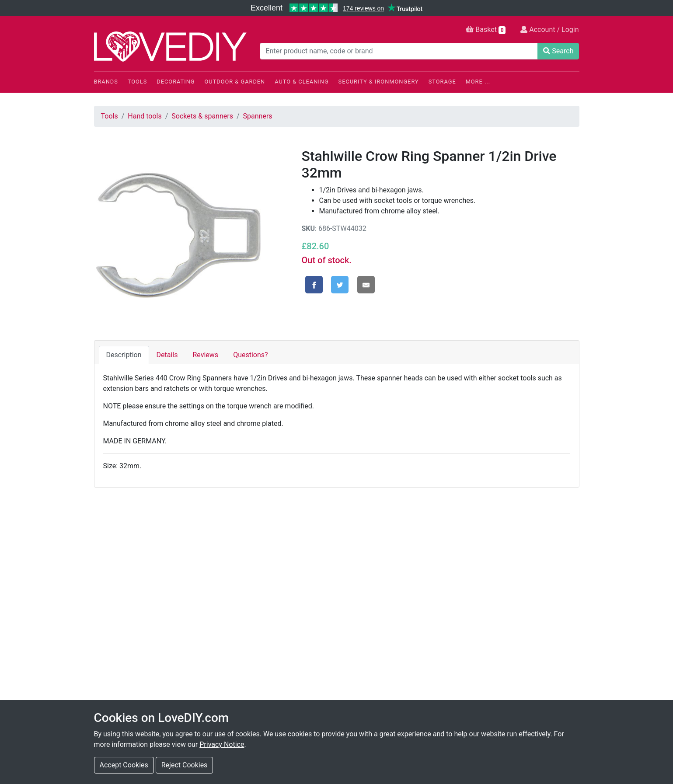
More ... (478, 82)
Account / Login (549, 30)
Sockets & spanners (202, 116)
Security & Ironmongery (379, 82)
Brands (106, 82)
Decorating (176, 82)
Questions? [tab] (250, 355)
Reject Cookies (185, 765)
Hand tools (145, 116)
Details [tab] (167, 355)
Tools (138, 82)
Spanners (258, 116)
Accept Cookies (124, 765)
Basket (486, 30)
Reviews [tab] (205, 355)
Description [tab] (124, 355)
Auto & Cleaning (302, 82)
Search (558, 51)
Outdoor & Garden (235, 82)
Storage (442, 82)
